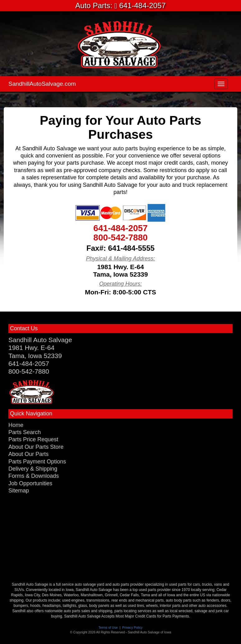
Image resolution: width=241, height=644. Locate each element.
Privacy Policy (132, 627)
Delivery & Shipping (33, 469)
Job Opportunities (30, 483)
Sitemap (19, 491)
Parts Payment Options (37, 462)
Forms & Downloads (34, 476)
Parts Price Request (33, 439)
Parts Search (25, 432)
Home (16, 425)
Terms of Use (108, 627)
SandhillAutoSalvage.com (42, 84)
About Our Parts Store (36, 447)
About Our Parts (28, 454)
